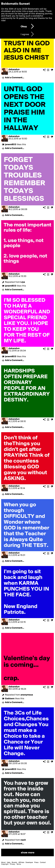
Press (36, 862)
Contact (43, 862)
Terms (19, 864)
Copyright (5, 864)
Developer (29, 862)
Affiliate (21, 862)
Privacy (12, 864)
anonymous (27, 695)
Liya (23, 282)
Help (9, 862)
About (3, 862)
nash (23, 840)
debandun (14, 70)
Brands (14, 862)
